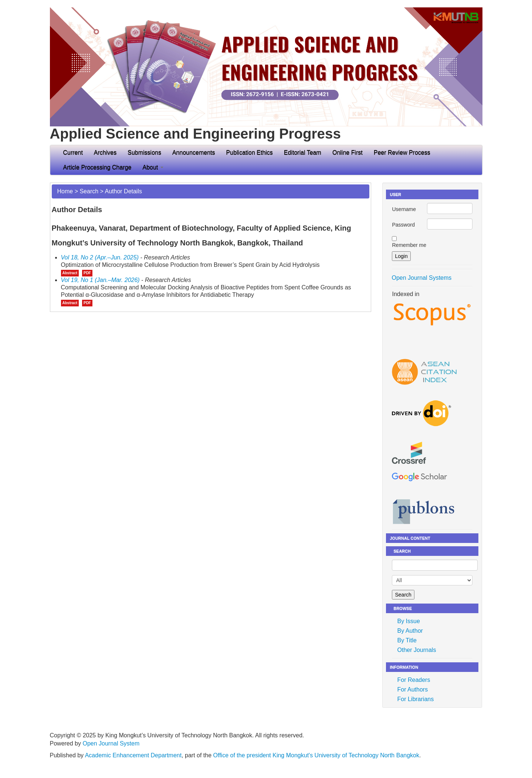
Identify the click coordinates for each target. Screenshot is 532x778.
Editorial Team (303, 152)
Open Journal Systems (421, 278)
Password (403, 225)
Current (73, 152)
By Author (410, 631)
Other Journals (416, 650)
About (153, 167)
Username (404, 209)
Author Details (123, 191)
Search (89, 191)
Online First (348, 152)
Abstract (70, 273)
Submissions (144, 152)
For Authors (412, 689)
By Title (407, 640)
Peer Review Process (402, 152)
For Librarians (415, 699)
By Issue (408, 621)
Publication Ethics (250, 152)
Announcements (194, 152)
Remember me (409, 245)
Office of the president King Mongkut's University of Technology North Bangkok (316, 755)
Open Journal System (111, 743)
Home (65, 191)
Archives (105, 152)
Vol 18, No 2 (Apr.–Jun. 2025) (100, 257)
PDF (87, 273)
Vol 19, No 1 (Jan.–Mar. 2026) (100, 280)
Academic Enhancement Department (133, 755)
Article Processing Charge (97, 167)
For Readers (414, 680)
